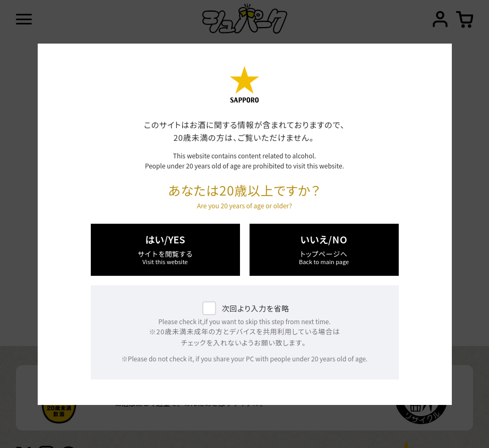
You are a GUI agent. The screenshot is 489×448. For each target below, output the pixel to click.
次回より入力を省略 (256, 308)
